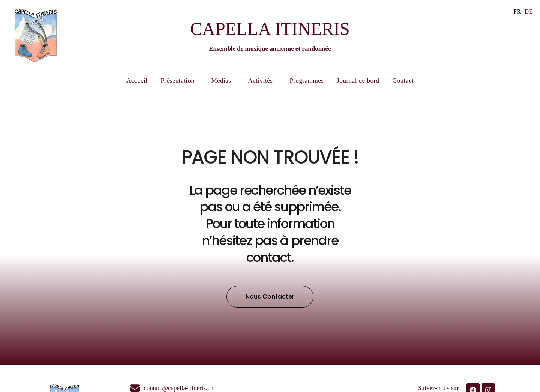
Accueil (137, 80)
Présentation (179, 81)
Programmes (307, 80)
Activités (262, 81)
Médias (223, 81)
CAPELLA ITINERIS (270, 29)
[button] (270, 297)
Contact (403, 80)
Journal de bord (358, 80)
